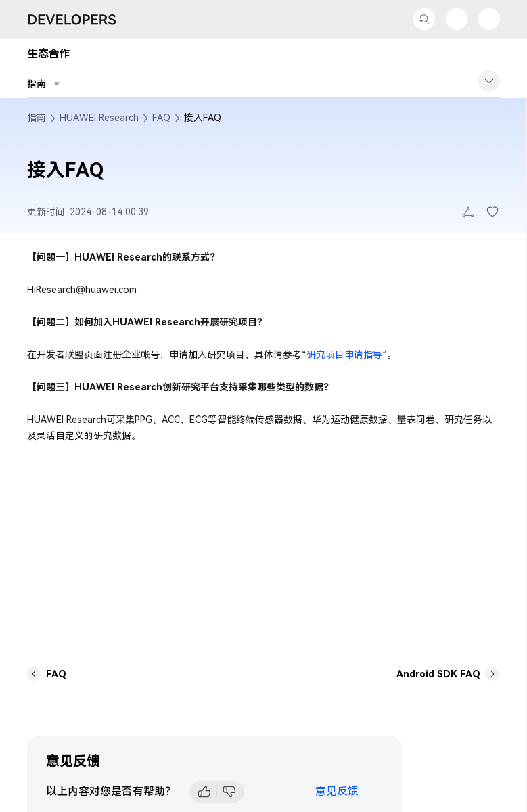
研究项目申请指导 (344, 355)
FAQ (161, 118)
